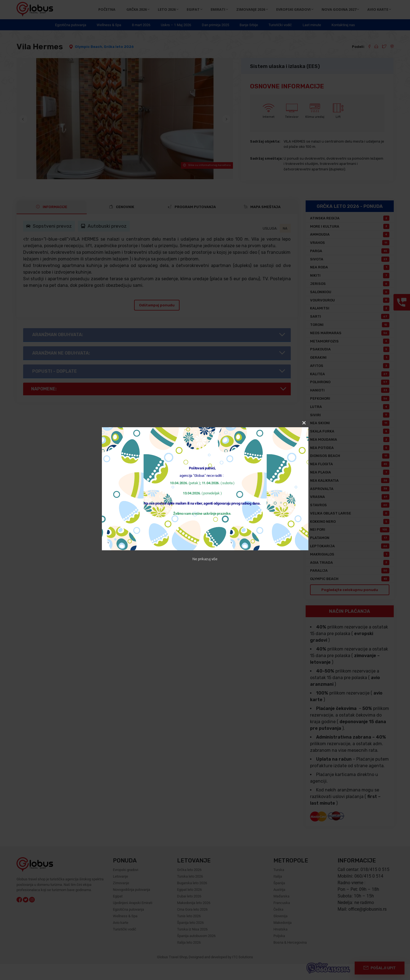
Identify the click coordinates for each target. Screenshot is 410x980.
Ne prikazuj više (205, 559)
